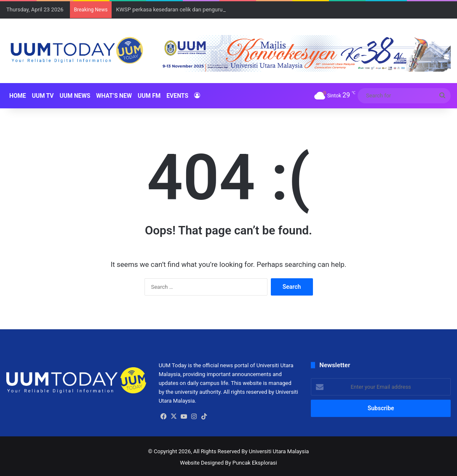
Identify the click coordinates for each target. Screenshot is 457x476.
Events (177, 96)
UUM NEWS (75, 96)
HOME (18, 96)
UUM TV (43, 96)
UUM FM (149, 96)
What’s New (114, 96)
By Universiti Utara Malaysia (275, 451)
